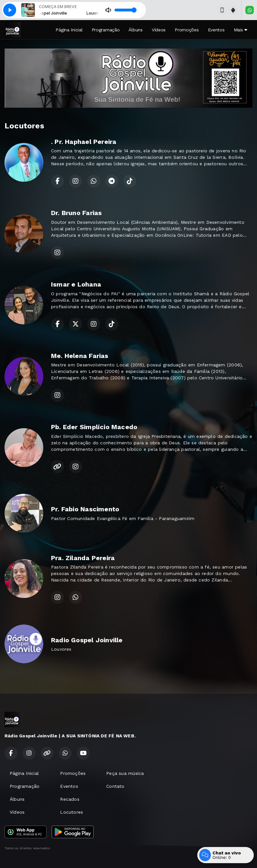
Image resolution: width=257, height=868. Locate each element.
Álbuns (135, 30)
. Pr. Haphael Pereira (84, 142)
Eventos (216, 30)
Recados (70, 799)
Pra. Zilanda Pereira (83, 558)
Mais (241, 30)
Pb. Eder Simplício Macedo (94, 427)
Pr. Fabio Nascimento (85, 509)
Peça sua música (125, 773)
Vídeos (159, 30)
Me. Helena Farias (80, 356)
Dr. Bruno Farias (76, 213)
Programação (106, 30)
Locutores (72, 812)
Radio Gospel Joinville (87, 640)
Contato (115, 786)
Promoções (187, 30)
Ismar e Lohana (76, 284)
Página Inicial (69, 30)
